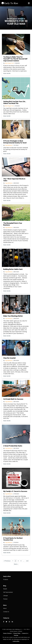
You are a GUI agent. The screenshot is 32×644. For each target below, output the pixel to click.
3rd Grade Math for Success (13, 399)
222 (27, 561)
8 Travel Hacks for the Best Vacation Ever (13, 539)
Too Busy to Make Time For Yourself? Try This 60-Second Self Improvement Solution (15, 59)
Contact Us (6, 612)
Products (6, 579)
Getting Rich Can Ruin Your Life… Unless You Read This (15, 102)
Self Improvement (8, 592)
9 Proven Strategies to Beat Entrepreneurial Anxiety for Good (15, 142)
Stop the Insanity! (9, 358)
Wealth (5, 589)
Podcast (5, 599)
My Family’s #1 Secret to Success (15, 491)
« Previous (7, 561)
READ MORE (7, 73)
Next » (16, 564)
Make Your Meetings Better (13, 316)
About (5, 608)
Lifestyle (5, 596)
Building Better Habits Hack (13, 269)
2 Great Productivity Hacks (13, 446)
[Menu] (29, 3)
